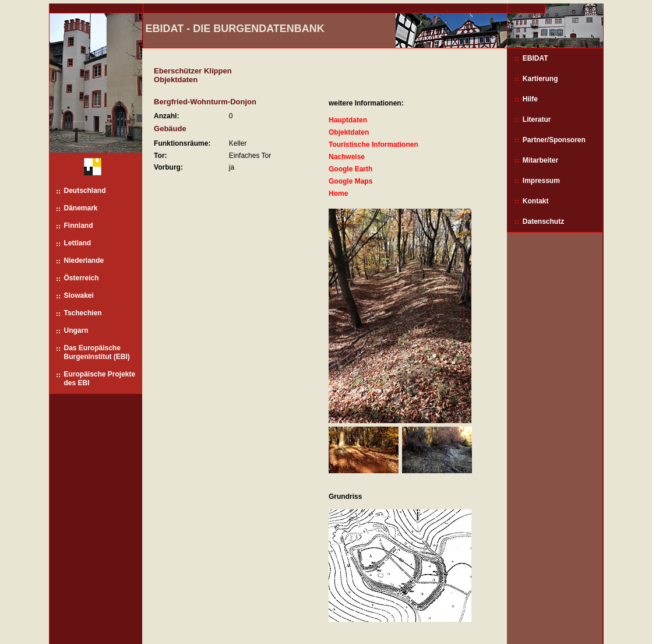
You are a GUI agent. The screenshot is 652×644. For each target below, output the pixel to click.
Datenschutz (543, 221)
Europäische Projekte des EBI (100, 379)
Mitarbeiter (540, 160)
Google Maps (350, 181)
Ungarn (76, 330)
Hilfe (530, 99)
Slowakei (79, 295)
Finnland (79, 226)
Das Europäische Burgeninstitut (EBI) (97, 352)
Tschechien (83, 313)
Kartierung (540, 79)
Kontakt (536, 201)
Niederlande (84, 261)
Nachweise (347, 157)
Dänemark (81, 208)
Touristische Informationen (373, 145)
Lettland (78, 243)
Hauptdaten (348, 120)
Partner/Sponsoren (554, 140)
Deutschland (85, 191)
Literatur (537, 119)
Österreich (82, 278)
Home (338, 193)
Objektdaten (349, 132)
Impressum (541, 181)
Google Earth (350, 169)
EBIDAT (535, 58)
